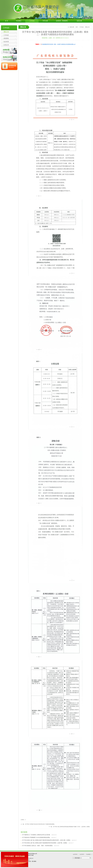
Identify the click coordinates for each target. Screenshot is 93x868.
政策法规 (81, 21)
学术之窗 (47, 21)
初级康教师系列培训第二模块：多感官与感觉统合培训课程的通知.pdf (59, 44)
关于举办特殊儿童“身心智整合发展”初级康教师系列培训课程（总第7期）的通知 (45, 843)
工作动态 (34, 21)
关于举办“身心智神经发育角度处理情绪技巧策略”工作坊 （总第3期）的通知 (71, 827)
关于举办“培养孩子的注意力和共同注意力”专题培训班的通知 (40, 824)
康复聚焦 (6, 38)
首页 (77, 27)
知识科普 (6, 42)
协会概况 (21, 21)
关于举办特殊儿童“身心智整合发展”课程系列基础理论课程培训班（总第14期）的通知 (46, 840)
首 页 (9, 21)
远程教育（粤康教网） (64, 21)
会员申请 (75, 854)
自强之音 (6, 45)
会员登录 (82, 854)
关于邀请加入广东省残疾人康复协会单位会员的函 (36, 835)
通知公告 (6, 32)
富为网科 (34, 861)
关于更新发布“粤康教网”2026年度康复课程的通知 (36, 837)
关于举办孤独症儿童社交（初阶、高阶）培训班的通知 (37, 846)
